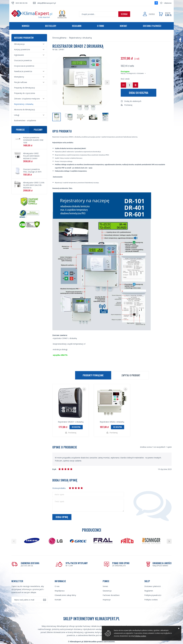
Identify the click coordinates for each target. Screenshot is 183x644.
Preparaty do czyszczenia (25, 93)
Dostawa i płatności (152, 26)
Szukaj (124, 14)
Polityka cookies (151, 600)
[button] (55, 82)
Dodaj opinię (62, 517)
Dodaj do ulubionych (133, 101)
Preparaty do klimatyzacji (24, 88)
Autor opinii (59, 495)
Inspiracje (107, 600)
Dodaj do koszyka (139, 93)
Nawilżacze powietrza (23, 71)
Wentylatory (19, 77)
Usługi (17, 115)
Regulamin (77, 26)
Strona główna (59, 38)
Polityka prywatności (153, 595)
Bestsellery (51, 26)
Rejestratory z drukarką (24, 104)
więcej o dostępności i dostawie (132, 73)
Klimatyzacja (19, 44)
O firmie (101, 26)
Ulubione (168, 3)
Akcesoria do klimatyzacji (24, 110)
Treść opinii (59, 502)
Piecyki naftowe (21, 82)
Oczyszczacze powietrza (24, 66)
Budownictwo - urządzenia (25, 120)
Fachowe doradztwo (111, 595)
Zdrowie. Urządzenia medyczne (27, 99)
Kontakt (123, 26)
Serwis (105, 586)
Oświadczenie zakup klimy (65, 595)
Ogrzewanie (19, 55)
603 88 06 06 (22, 3)
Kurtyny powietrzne (22, 49)
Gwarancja (107, 591)
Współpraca (60, 591)
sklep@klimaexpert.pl (47, 3)
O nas (57, 586)
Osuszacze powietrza (23, 60)
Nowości (26, 26)
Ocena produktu (59, 488)
